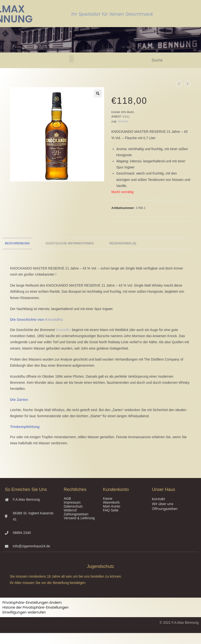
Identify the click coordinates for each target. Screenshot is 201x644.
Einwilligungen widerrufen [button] (24, 612)
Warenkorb (111, 502)
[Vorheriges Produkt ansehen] (179, 84)
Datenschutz (73, 506)
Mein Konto (112, 506)
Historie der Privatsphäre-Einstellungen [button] (35, 607)
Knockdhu (54, 319)
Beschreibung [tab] (17, 243)
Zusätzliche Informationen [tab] (70, 243)
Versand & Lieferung (79, 518)
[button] (71, 59)
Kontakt (158, 499)
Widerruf (70, 510)
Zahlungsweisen (76, 514)
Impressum (72, 502)
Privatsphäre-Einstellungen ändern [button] (32, 602)
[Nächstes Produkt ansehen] (188, 84)
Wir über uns (163, 504)
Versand (123, 121)
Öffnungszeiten (165, 509)
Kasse (108, 499)
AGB (67, 499)
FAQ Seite (111, 510)
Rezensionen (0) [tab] (123, 243)
